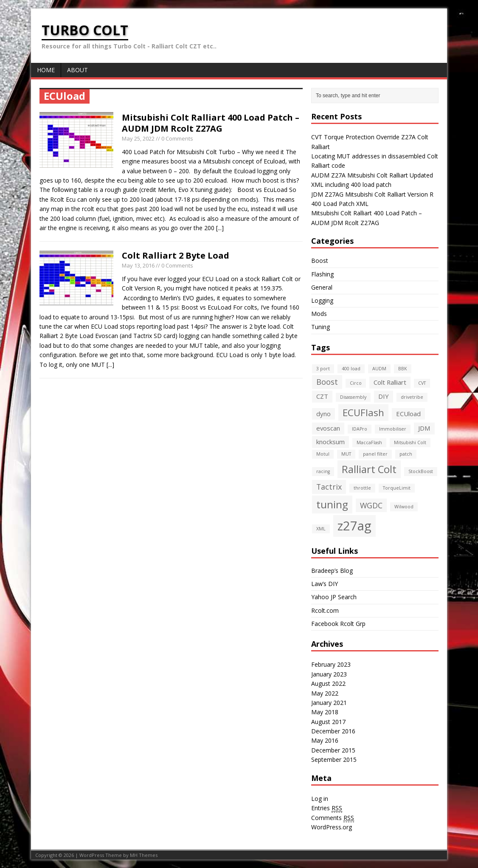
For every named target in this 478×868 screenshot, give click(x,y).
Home (46, 70)
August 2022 (328, 683)
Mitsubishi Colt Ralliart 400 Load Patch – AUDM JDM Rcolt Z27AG (211, 123)
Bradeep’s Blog (332, 571)
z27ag (354, 526)
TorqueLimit (397, 488)
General (322, 287)
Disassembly (353, 397)
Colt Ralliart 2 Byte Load (176, 255)
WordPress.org (332, 827)
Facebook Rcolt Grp (338, 624)
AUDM (379, 369)
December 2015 (333, 750)
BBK (403, 369)
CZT (322, 396)
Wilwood (404, 507)
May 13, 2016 (138, 265)
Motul (323, 454)
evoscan (328, 428)
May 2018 (325, 712)
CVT (422, 383)
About (77, 70)
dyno (323, 414)
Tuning (321, 327)
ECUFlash (363, 412)
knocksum (330, 442)
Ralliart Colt (369, 469)
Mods (319, 314)
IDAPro (360, 429)
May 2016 (325, 740)
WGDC (371, 505)
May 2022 (325, 693)
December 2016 (333, 731)
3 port (323, 369)
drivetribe (412, 397)
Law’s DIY (325, 584)
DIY (384, 396)
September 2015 (334, 759)
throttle (362, 488)
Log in (320, 799)
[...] (220, 228)
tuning (332, 504)
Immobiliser (393, 429)
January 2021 (329, 703)
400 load (351, 369)
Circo (356, 383)
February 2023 (331, 664)
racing (323, 471)
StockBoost (421, 471)
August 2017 (328, 722)
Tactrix (329, 487)
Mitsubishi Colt (410, 442)
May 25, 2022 (138, 138)
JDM (424, 428)
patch (406, 454)
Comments (333, 818)
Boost (320, 261)
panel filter (375, 454)
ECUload (408, 414)
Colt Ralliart (390, 382)
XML (321, 529)
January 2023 (329, 674)
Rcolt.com (325, 610)
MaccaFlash (369, 442)
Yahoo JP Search (334, 597)
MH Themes (144, 855)
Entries (327, 808)
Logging (322, 300)
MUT (346, 454)
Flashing (322, 274)
